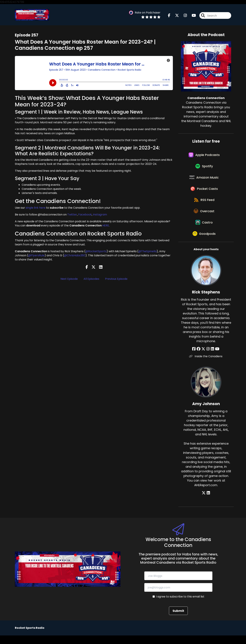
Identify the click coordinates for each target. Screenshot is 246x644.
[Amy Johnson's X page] (204, 501)
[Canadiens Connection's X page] (175, 16)
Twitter (72, 215)
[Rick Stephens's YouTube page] (216, 357)
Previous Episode (116, 279)
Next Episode (69, 279)
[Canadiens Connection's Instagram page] (183, 16)
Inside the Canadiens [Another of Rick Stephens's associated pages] (206, 365)
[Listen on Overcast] (204, 217)
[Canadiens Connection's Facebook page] (169, 16)
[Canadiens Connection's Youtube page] (192, 16)
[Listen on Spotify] (204, 168)
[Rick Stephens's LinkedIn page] (212, 357)
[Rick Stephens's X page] (204, 357)
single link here (36, 208)
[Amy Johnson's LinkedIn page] (208, 501)
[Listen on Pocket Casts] (204, 193)
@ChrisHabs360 (75, 256)
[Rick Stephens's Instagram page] (208, 357)
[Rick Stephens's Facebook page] (195, 357)
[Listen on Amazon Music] (204, 180)
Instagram (100, 215)
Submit (178, 619)
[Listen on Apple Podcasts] (204, 156)
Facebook (85, 215)
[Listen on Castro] (204, 229)
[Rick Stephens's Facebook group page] (199, 357)
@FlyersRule (36, 256)
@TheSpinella (148, 252)
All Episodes (91, 279)
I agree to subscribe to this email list (180, 605)
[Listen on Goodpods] (204, 242)
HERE (106, 226)
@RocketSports (96, 252)
